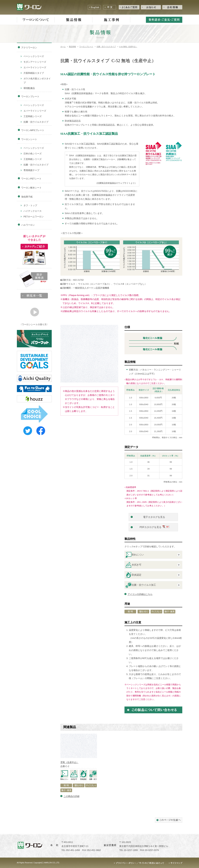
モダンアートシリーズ (35, 62)
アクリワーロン (29, 48)
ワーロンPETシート (31, 179)
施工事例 (111, 20)
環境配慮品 (29, 88)
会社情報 (172, 7)
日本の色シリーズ (33, 154)
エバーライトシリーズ (35, 67)
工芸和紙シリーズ (33, 116)
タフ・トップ (30, 205)
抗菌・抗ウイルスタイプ (106, 47)
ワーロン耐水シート (31, 188)
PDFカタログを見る (151, 527)
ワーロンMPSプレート (33, 130)
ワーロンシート (29, 139)
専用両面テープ (31, 170)
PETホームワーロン (34, 217)
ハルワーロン (28, 225)
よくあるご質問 (129, 7)
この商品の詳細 (71, 796)
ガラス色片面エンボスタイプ (37, 81)
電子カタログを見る (154, 517)
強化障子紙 (27, 197)
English (94, 7)
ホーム (63, 47)
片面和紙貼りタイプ (34, 73)
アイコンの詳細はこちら (140, 594)
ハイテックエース (33, 211)
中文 (110, 7)
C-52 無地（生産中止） (128, 47)
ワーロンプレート (86, 47)
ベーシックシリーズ (34, 56)
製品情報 (74, 20)
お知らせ (151, 7)
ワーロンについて (36, 20)
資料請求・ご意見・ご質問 (164, 20)
